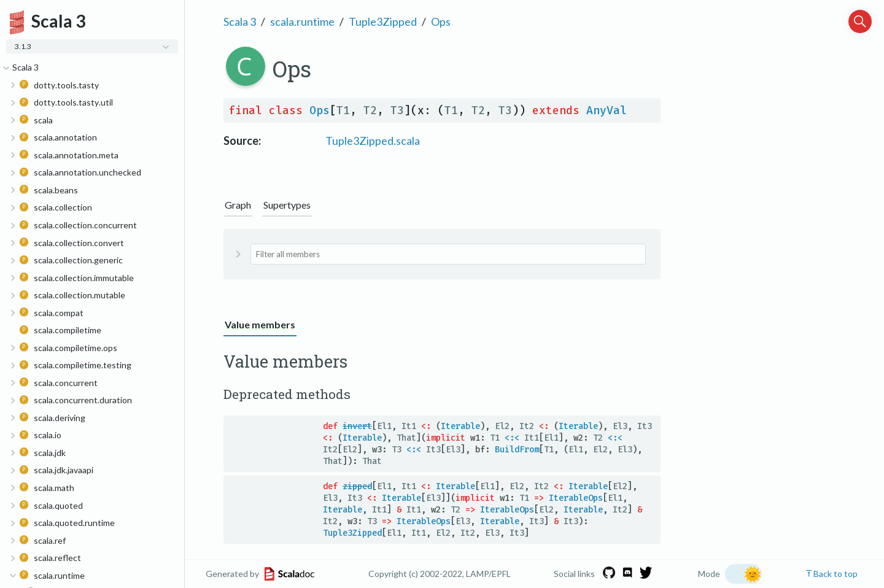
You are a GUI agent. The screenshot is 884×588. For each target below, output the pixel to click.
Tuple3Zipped (383, 21)
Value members (260, 324)
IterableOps (576, 498)
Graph (238, 205)
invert (357, 426)
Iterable (460, 426)
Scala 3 (240, 21)
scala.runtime (302, 21)
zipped (357, 486)
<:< (512, 438)
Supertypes (287, 205)
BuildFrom (517, 450)
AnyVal (607, 110)
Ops (441, 21)
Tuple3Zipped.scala (373, 141)
